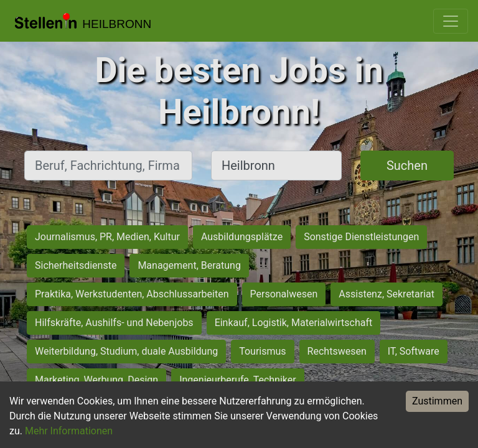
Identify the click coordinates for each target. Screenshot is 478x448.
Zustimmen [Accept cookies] (437, 401)
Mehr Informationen (69, 431)
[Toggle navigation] (451, 21)
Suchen (407, 166)
